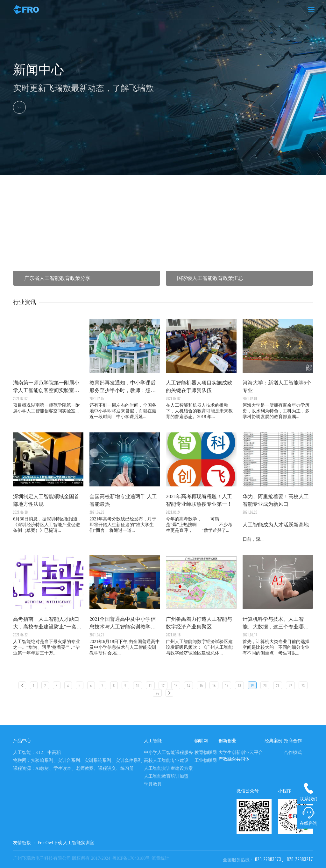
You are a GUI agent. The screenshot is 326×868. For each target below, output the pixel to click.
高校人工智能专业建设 (166, 760)
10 (138, 686)
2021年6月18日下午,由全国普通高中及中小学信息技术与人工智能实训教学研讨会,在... (125, 605)
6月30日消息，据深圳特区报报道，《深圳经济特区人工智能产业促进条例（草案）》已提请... (48, 483)
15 (201, 686)
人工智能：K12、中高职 (37, 753)
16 (214, 686)
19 (252, 686)
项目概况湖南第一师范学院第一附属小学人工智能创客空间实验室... (46, 408)
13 (176, 686)
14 (188, 686)
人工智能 (153, 741)
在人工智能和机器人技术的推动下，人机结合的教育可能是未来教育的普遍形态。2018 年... (201, 369)
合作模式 (293, 753)
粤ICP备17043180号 (131, 858)
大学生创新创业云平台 (241, 753)
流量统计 (160, 858)
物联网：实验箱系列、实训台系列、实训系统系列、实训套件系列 (78, 760)
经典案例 (273, 741)
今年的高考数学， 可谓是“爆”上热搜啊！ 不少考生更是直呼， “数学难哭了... (201, 483)
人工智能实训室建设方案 (168, 768)
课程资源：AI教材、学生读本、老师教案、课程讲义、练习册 (73, 768)
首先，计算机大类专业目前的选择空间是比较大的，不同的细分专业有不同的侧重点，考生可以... (278, 605)
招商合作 (293, 741)
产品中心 (22, 741)
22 (290, 686)
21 (278, 686)
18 (239, 686)
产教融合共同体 (234, 759)
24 (157, 693)
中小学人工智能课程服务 (168, 753)
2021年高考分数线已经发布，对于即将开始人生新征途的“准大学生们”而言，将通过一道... (125, 483)
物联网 (201, 741)
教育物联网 (206, 753)
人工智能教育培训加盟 (166, 776)
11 (150, 686)
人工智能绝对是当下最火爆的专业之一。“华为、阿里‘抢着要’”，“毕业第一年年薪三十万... (48, 605)
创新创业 (227, 741)
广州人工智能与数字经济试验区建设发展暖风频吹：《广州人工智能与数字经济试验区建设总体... (201, 605)
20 (265, 686)
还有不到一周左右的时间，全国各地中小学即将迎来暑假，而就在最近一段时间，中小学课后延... (125, 369)
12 (163, 686)
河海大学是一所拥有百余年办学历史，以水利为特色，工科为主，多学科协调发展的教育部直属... (278, 369)
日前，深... (278, 487)
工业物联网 (206, 760)
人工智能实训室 (79, 843)
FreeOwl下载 (50, 843)
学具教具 (153, 784)
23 (303, 686)
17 (227, 686)
